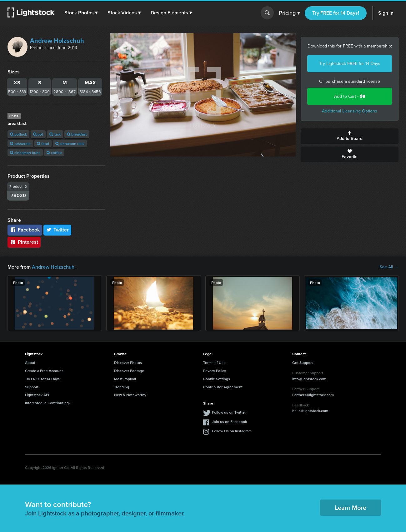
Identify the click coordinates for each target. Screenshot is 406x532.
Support (32, 387)
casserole (20, 144)
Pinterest (24, 242)
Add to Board (350, 136)
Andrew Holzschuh (57, 41)
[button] (81, 13)
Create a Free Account (44, 371)
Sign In (386, 13)
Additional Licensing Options (350, 111)
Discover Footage (129, 371)
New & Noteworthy (130, 395)
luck (55, 134)
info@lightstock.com (309, 379)
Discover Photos (128, 363)
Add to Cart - (350, 96)
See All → (389, 267)
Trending (122, 387)
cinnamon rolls (70, 144)
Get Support (303, 363)
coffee (54, 153)
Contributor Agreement (223, 387)
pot (38, 134)
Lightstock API (37, 395)
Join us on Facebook (229, 422)
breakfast (77, 134)
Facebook (25, 230)
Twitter (58, 230)
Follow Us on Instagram (232, 431)
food (43, 144)
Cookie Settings (217, 379)
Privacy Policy (215, 371)
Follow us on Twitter (229, 412)
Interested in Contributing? (48, 403)
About (30, 363)
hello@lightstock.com (310, 411)
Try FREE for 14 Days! (336, 13)
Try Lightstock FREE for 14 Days (350, 64)
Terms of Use (214, 363)
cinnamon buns (25, 153)
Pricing (289, 13)
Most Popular (125, 379)
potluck (18, 134)
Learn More (351, 507)
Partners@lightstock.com (313, 395)
